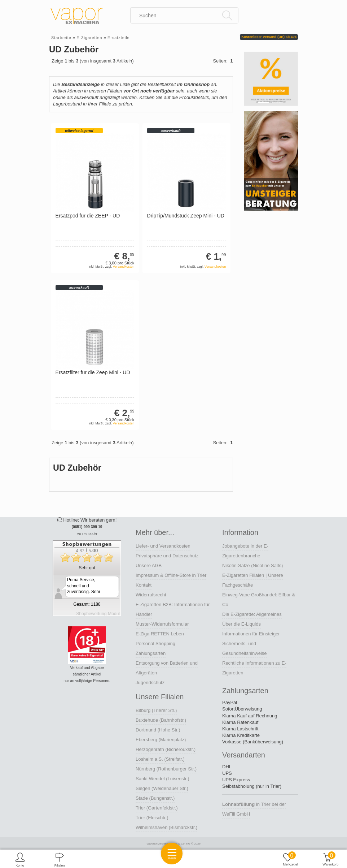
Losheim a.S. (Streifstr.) (160, 759)
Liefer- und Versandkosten (163, 546)
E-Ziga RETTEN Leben (160, 634)
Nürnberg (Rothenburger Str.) (166, 769)
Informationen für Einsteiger (251, 634)
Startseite (61, 38)
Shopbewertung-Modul (98, 614)
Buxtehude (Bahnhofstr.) (161, 720)
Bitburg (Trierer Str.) (156, 710)
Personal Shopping (155, 644)
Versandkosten (124, 267)
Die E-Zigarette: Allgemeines (252, 614)
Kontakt (144, 585)
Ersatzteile (118, 38)
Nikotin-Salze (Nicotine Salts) (252, 565)
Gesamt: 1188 (87, 604)
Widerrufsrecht (151, 595)
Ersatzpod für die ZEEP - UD (88, 216)
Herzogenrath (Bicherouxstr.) (166, 749)
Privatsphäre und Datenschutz (167, 556)
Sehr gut (87, 568)
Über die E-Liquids (241, 624)
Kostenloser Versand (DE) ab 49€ (269, 37)
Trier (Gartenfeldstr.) (157, 808)
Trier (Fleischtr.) (152, 818)
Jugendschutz (150, 683)
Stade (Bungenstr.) (155, 798)
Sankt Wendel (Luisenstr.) (162, 779)
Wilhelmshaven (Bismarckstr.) (166, 827)
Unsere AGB (149, 565)
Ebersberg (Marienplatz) (161, 740)
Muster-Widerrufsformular (162, 624)
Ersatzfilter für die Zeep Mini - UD (93, 372)
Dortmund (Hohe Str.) (158, 730)
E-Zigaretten (89, 38)
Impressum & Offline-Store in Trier (171, 575)
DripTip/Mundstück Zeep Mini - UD (186, 216)
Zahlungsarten (151, 653)
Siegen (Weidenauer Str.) (162, 788)
